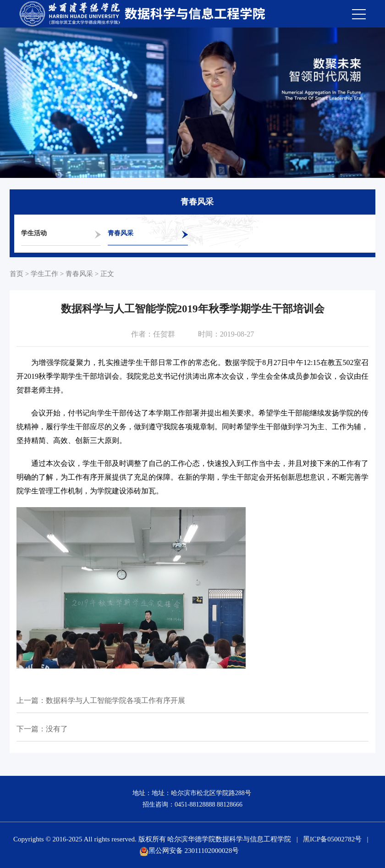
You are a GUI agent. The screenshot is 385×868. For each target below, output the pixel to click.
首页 (16, 274)
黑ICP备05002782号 (332, 839)
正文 (107, 274)
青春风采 (121, 233)
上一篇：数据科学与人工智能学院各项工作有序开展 (101, 700)
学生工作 (44, 274)
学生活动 (34, 233)
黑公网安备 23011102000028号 (189, 851)
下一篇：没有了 (42, 729)
